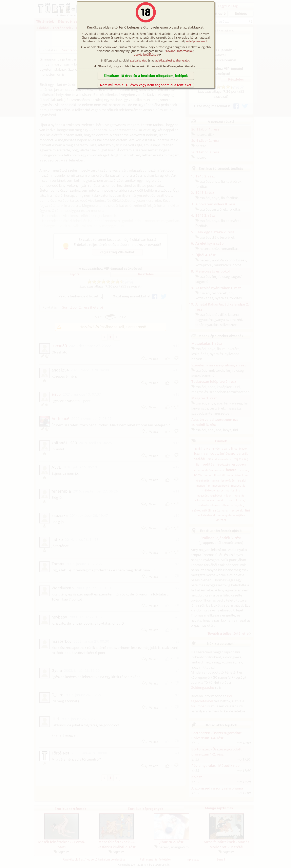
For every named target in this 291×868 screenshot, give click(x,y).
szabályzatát (138, 60)
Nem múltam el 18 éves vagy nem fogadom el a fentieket (146, 85)
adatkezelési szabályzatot (172, 60)
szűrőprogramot (196, 41)
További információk (179, 51)
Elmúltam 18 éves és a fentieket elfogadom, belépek (146, 76)
